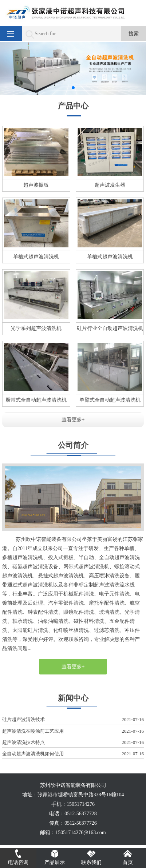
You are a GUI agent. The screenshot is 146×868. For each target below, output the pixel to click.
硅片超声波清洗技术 (73, 720)
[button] (73, 88)
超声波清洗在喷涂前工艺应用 (73, 731)
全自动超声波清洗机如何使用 (73, 754)
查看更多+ (73, 420)
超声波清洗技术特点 (73, 743)
